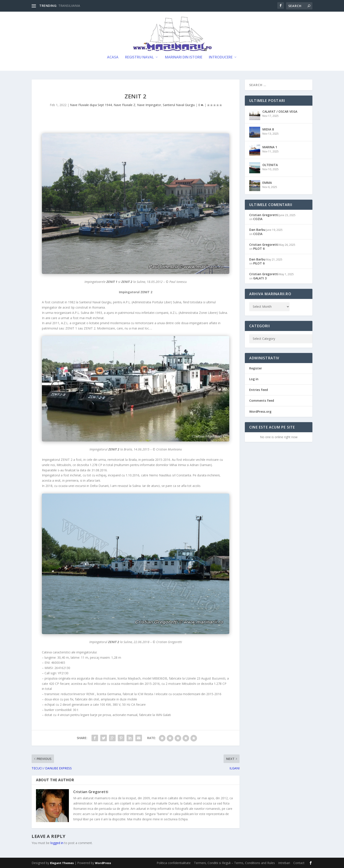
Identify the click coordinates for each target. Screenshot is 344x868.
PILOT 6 (259, 249)
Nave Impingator (149, 105)
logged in (57, 843)
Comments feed (262, 401)
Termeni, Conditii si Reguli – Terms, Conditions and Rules (234, 863)
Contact (299, 863)
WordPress (103, 863)
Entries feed (259, 390)
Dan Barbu (257, 230)
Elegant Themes (62, 863)
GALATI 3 (260, 278)
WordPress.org (260, 411)
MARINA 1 (270, 147)
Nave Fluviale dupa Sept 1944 (91, 105)
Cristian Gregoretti (91, 792)
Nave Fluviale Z (125, 105)
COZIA (258, 219)
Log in (254, 379)
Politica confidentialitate (174, 863)
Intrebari (284, 863)
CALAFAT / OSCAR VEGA (280, 111)
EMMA (267, 183)
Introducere (221, 57)
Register (256, 368)
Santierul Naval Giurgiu (179, 105)
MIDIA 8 (268, 129)
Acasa (113, 57)
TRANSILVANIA (69, 6)
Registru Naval (139, 57)
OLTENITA (270, 165)
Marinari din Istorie (184, 57)
